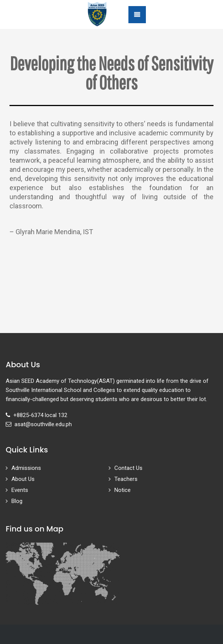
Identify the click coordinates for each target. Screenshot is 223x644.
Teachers (126, 479)
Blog (17, 501)
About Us (23, 479)
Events (20, 490)
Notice (123, 490)
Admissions (26, 468)
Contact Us (128, 468)
